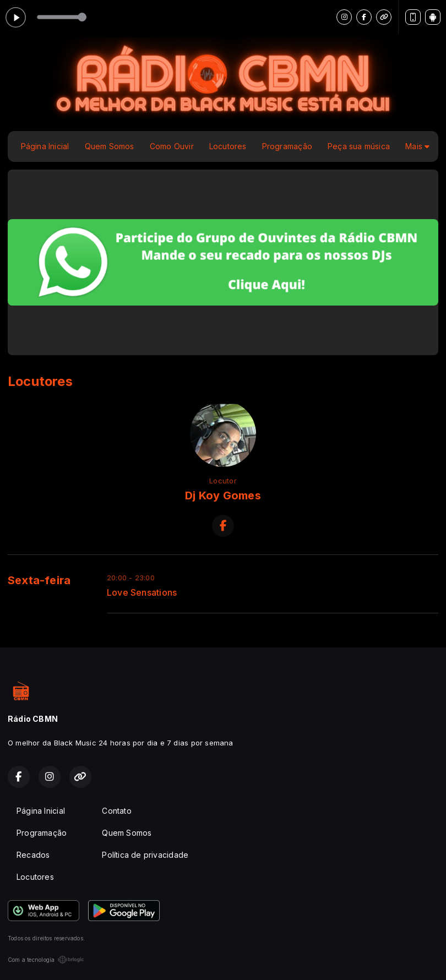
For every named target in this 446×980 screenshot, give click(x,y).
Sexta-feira (39, 580)
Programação (287, 146)
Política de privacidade (145, 855)
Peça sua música (359, 146)
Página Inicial (45, 146)
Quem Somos (110, 146)
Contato (116, 811)
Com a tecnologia (46, 960)
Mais (417, 146)
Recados (33, 855)
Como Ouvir (172, 146)
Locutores (228, 146)
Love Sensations (142, 593)
